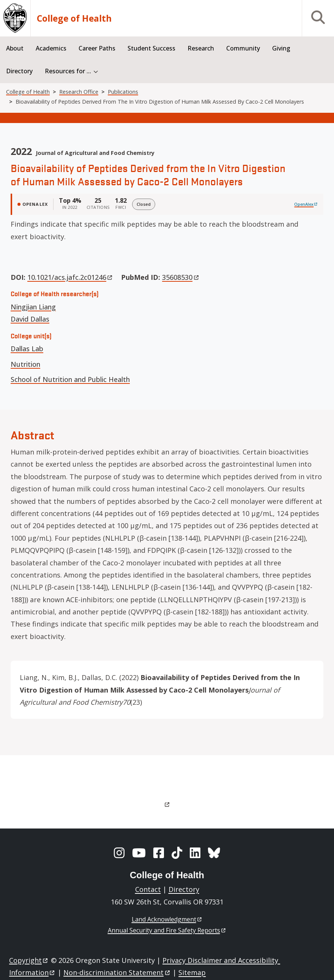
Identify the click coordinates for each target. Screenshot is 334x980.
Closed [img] (144, 204)
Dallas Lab (27, 349)
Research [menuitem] (201, 48)
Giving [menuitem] (281, 48)
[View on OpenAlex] (306, 204)
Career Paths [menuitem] (97, 48)
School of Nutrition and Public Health (70, 379)
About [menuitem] (15, 48)
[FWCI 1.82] (121, 204)
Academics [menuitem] (51, 48)
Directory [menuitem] (19, 71)
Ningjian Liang (33, 307)
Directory (184, 889)
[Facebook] (159, 853)
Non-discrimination (117, 972)
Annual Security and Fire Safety (167, 930)
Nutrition (25, 364)
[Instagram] (119, 853)
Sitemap (192, 972)
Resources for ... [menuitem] (68, 71)
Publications (123, 92)
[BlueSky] (214, 853)
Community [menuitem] (243, 48)
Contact (148, 889)
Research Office (79, 92)
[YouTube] (139, 853)
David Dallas (30, 319)
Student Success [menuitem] (151, 48)
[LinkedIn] (195, 853)
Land (167, 919)
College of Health (74, 18)
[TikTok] (177, 853)
